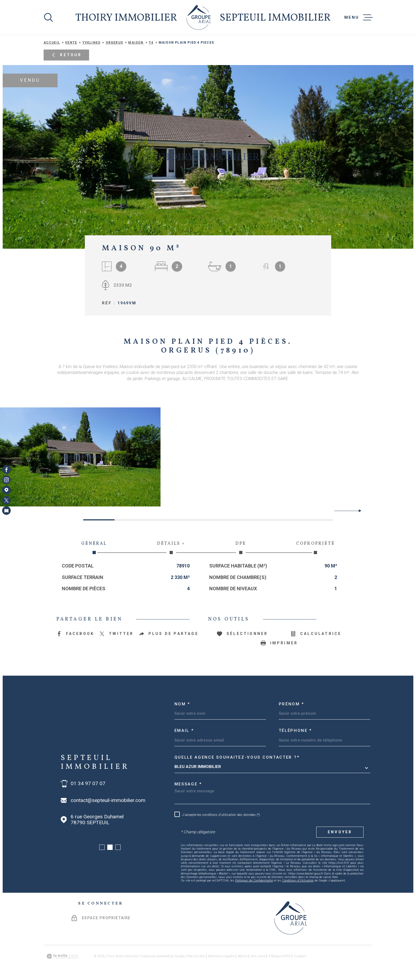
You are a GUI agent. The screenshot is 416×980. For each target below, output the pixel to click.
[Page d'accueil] (199, 17)
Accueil (52, 43)
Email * (184, 731)
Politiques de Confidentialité (254, 881)
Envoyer (340, 832)
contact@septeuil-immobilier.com (108, 800)
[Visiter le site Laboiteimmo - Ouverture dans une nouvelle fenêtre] (62, 956)
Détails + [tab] (171, 547)
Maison (136, 43)
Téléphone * (295, 731)
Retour (66, 55)
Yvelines (91, 43)
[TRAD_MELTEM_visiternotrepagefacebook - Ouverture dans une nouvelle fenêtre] (6, 470)
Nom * (182, 704)
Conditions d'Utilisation (298, 881)
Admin (243, 956)
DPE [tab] (241, 547)
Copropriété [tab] (315, 547)
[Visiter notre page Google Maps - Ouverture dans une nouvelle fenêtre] (6, 490)
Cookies (300, 956)
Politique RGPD (280, 956)
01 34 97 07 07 (88, 784)
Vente (71, 43)
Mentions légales (221, 956)
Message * (188, 784)
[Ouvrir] (48, 17)
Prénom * (292, 704)
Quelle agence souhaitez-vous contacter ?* (237, 757)
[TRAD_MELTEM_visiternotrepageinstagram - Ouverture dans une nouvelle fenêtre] (6, 480)
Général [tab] (94, 547)
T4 (151, 43)
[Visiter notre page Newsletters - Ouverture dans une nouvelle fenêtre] (6, 510)
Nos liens (258, 956)
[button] (358, 511)
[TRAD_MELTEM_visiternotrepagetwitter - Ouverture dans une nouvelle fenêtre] (6, 500)
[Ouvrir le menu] (358, 17)
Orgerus (114, 43)
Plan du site (196, 956)
